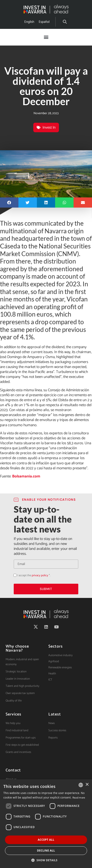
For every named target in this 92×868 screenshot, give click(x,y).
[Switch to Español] (44, 22)
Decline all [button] (46, 851)
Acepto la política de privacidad (14, 575)
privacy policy (40, 575)
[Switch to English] (29, 22)
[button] (65, 22)
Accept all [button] (46, 840)
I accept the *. (34, 575)
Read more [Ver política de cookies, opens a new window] (79, 798)
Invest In (49, 127)
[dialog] (46, 824)
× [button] (87, 785)
